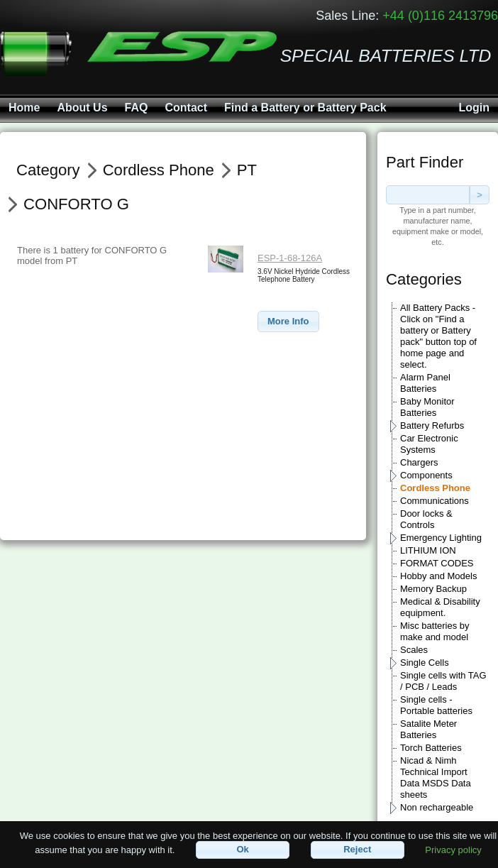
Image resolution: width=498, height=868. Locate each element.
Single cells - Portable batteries (436, 705)
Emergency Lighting (441, 538)
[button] (288, 322)
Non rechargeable (437, 807)
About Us (82, 108)
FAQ (137, 108)
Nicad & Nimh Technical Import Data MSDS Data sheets (436, 778)
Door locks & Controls (426, 519)
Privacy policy (453, 849)
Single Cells (425, 663)
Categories (424, 279)
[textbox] (428, 195)
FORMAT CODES (437, 563)
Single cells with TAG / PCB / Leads (443, 681)
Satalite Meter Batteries (428, 729)
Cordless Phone (435, 488)
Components (426, 475)
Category (48, 170)
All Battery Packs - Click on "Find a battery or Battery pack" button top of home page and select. (438, 336)
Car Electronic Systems (429, 444)
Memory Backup (433, 589)
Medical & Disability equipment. (440, 607)
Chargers (419, 462)
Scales (414, 650)
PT (247, 170)
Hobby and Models (438, 576)
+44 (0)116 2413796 (440, 16)
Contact (186, 108)
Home (24, 108)
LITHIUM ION (428, 550)
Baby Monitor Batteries (427, 407)
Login (474, 108)
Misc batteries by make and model (435, 631)
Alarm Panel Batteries (425, 383)
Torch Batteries (431, 748)
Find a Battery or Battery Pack (305, 108)
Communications (435, 501)
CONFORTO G (76, 204)
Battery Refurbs (432, 425)
